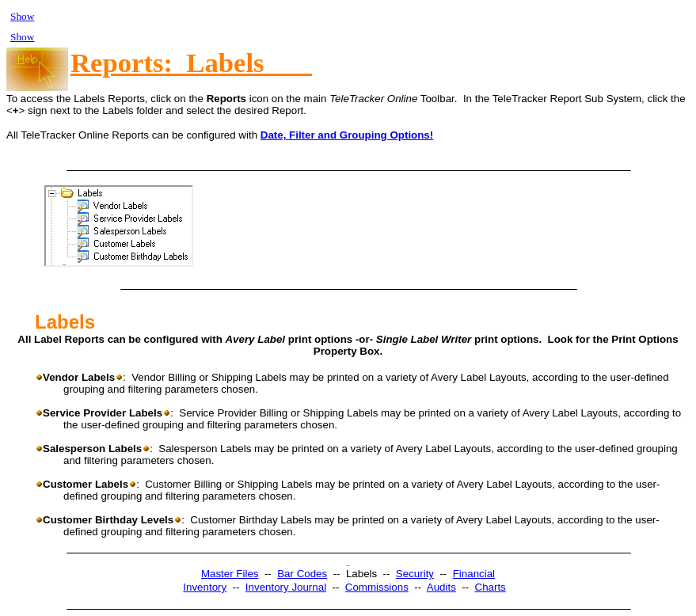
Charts (491, 587)
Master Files (230, 574)
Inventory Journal (286, 587)
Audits (441, 587)
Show (22, 16)
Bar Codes (302, 574)
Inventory (205, 587)
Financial (474, 574)
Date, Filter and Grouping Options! (347, 135)
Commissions (377, 587)
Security (415, 574)
